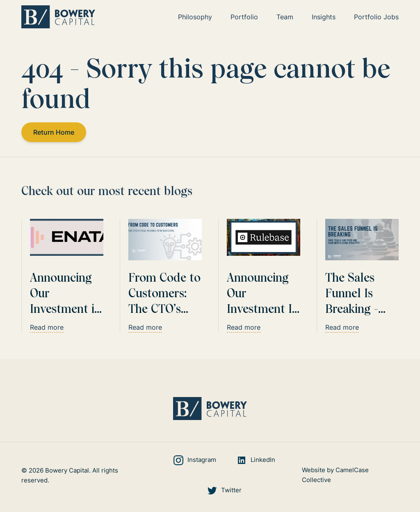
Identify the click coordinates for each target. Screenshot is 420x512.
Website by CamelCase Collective (335, 475)
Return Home (54, 132)
